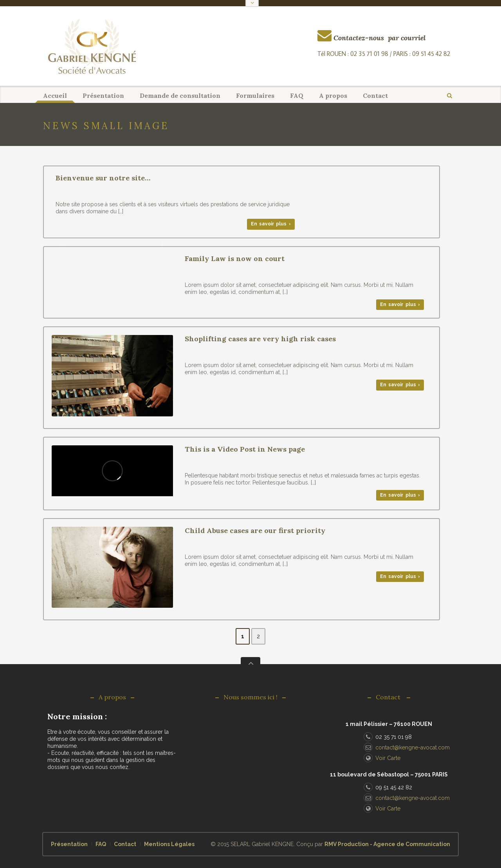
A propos (333, 95)
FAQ (297, 95)
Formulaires (255, 95)
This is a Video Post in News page (245, 449)
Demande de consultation (180, 95)
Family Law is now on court (235, 258)
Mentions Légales (169, 844)
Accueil (55, 95)
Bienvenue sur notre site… (103, 178)
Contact (375, 95)
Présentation (103, 95)
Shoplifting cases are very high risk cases (260, 339)
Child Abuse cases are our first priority (255, 530)
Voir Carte (382, 758)
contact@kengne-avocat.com (407, 747)
